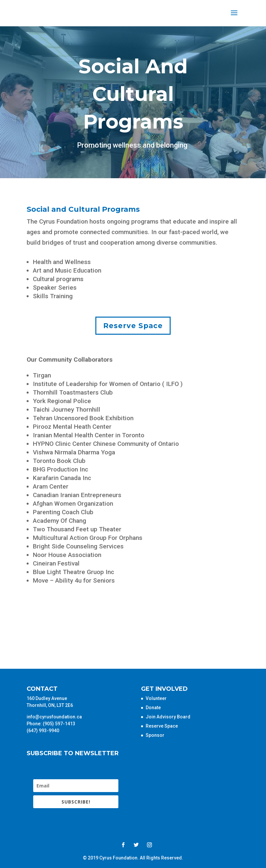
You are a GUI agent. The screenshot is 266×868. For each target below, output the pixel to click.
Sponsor (155, 735)
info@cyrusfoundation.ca (54, 717)
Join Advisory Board (168, 717)
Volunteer (156, 698)
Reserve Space (133, 326)
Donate (153, 708)
